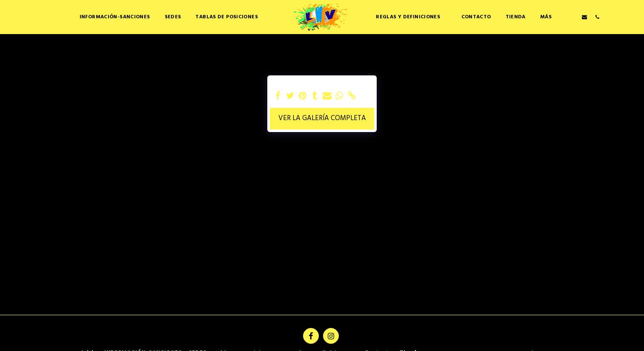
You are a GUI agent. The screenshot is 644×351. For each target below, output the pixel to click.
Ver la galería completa (322, 118)
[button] (230, 17)
